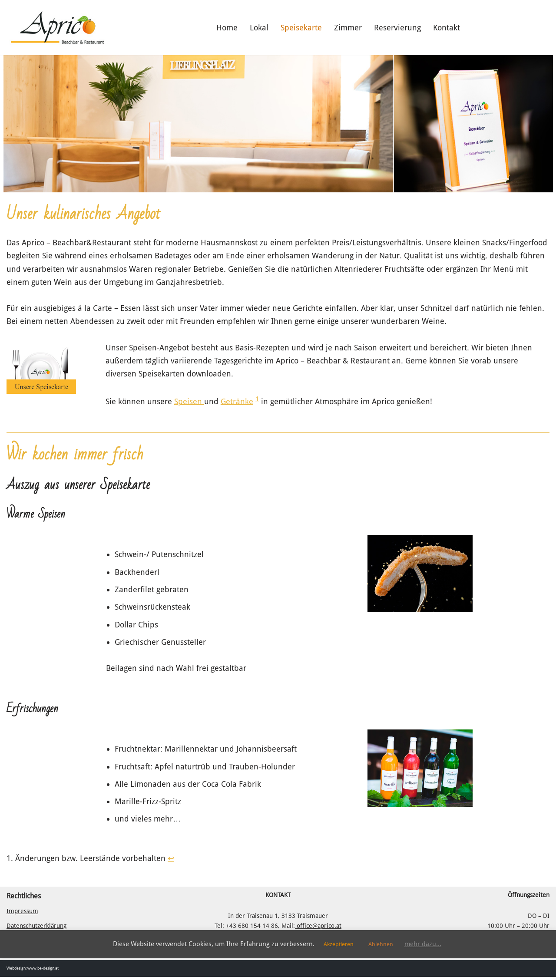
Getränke (237, 403)
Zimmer (348, 28)
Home (227, 28)
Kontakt (447, 28)
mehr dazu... (423, 944)
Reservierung (397, 28)
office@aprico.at (318, 929)
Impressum (22, 914)
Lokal (259, 28)
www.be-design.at (43, 971)
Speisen (189, 403)
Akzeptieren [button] (339, 944)
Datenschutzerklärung (36, 929)
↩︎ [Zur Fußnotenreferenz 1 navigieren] (171, 861)
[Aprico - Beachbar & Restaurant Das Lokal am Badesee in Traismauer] (57, 28)
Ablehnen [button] (381, 944)
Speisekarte (301, 28)
